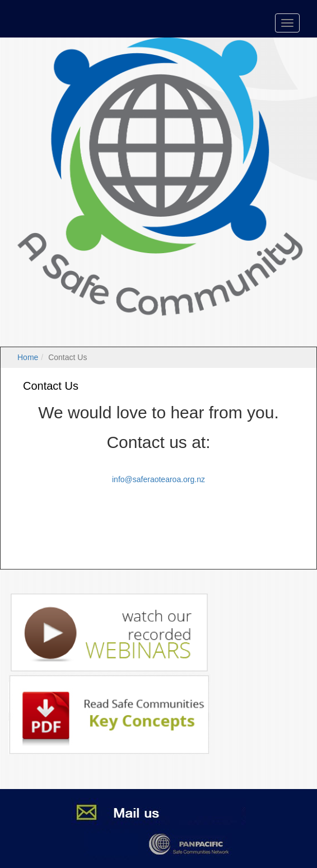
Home (28, 357)
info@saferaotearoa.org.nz (158, 479)
